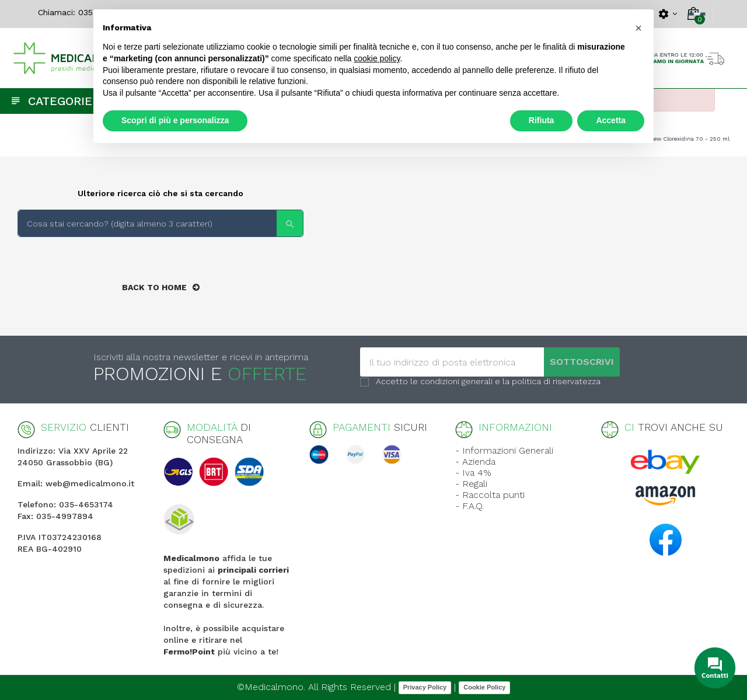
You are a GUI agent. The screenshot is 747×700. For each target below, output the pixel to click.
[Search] (160, 223)
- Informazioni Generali (504, 450)
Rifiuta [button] (542, 120)
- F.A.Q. (470, 506)
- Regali (471, 484)
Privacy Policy (425, 687)
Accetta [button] (611, 120)
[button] (638, 28)
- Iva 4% (473, 473)
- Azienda (475, 462)
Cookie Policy (484, 687)
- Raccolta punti (490, 495)
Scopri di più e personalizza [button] (175, 120)
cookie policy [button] (377, 58)
